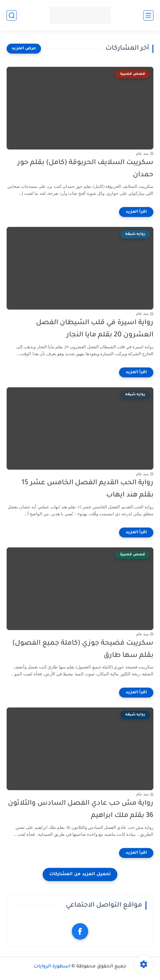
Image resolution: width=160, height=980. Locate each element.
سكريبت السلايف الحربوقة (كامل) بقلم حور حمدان (85, 169)
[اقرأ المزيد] (136, 212)
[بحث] (12, 15)
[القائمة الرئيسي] (148, 15)
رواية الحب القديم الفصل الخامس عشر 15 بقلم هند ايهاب (87, 489)
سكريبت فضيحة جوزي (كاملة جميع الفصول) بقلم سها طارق (83, 650)
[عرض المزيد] (24, 49)
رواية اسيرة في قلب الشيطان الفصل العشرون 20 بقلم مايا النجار (95, 329)
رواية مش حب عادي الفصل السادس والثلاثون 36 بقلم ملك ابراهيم (81, 810)
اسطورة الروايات (52, 967)
